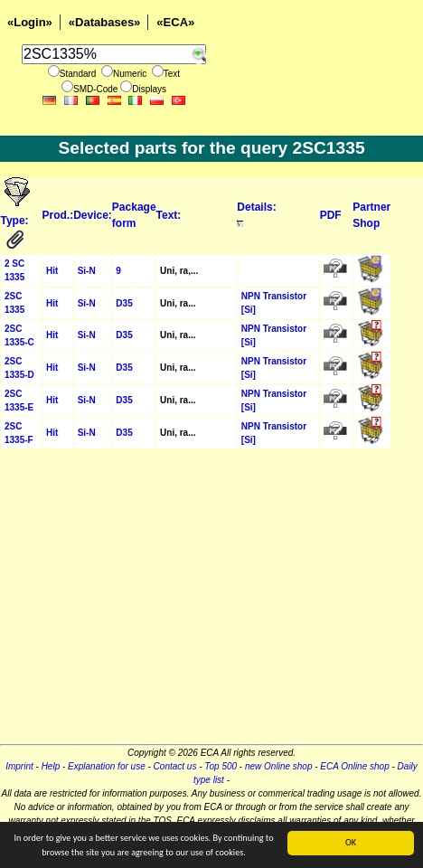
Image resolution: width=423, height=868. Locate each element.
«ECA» (175, 22)
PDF (331, 215)
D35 (124, 303)
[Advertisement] (211, 602)
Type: (16, 221)
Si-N (87, 271)
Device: (93, 215)
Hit (52, 271)
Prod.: (57, 215)
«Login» (30, 22)
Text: (169, 215)
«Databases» (105, 22)
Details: (256, 207)
